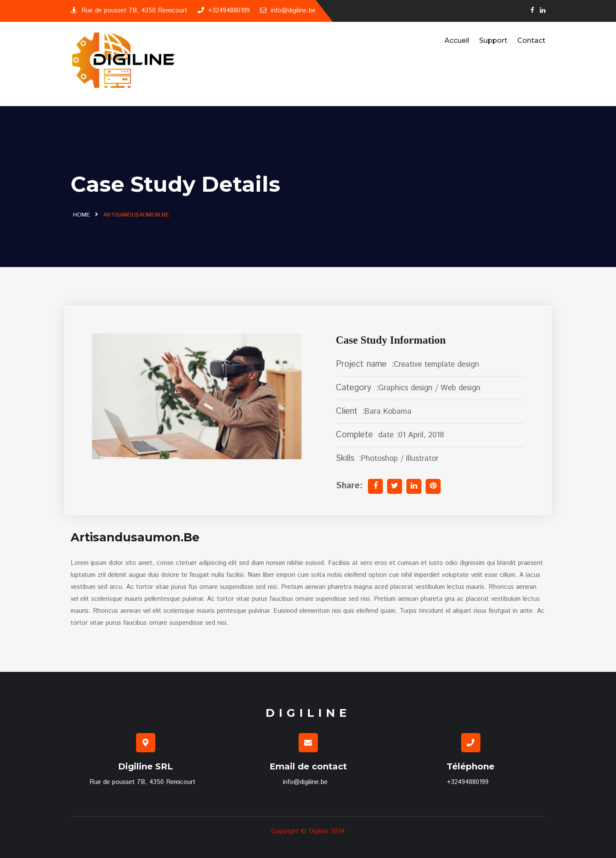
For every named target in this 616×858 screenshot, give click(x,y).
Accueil (457, 40)
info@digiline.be (288, 10)
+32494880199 (224, 10)
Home (81, 215)
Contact (531, 40)
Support (493, 40)
